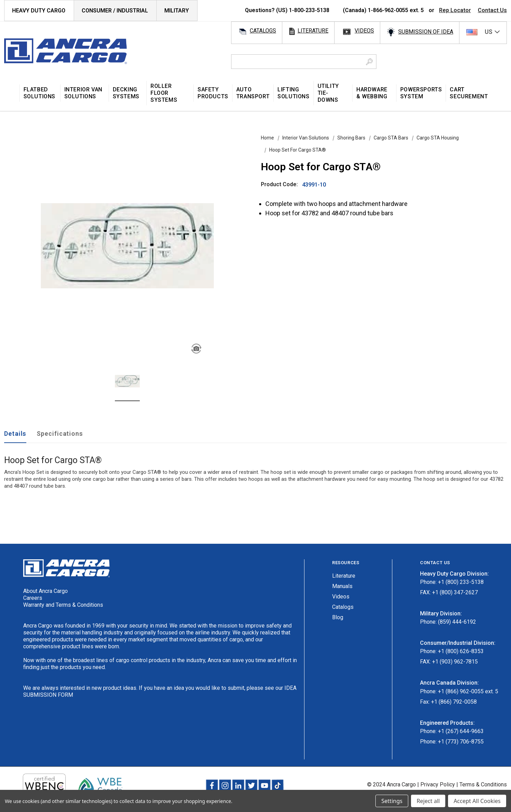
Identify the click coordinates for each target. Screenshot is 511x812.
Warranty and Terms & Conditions (63, 605)
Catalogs (343, 607)
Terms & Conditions (483, 784)
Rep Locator (455, 10)
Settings (392, 801)
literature (313, 31)
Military (177, 11)
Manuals (342, 586)
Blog (338, 617)
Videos (341, 597)
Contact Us (492, 10)
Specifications (60, 434)
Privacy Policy (438, 784)
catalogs (263, 31)
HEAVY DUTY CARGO (39, 11)
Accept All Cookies (477, 801)
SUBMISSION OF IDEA (426, 32)
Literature (344, 576)
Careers (33, 598)
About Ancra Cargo (45, 591)
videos (364, 31)
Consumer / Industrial (115, 11)
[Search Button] (369, 62)
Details (15, 434)
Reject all (428, 801)
